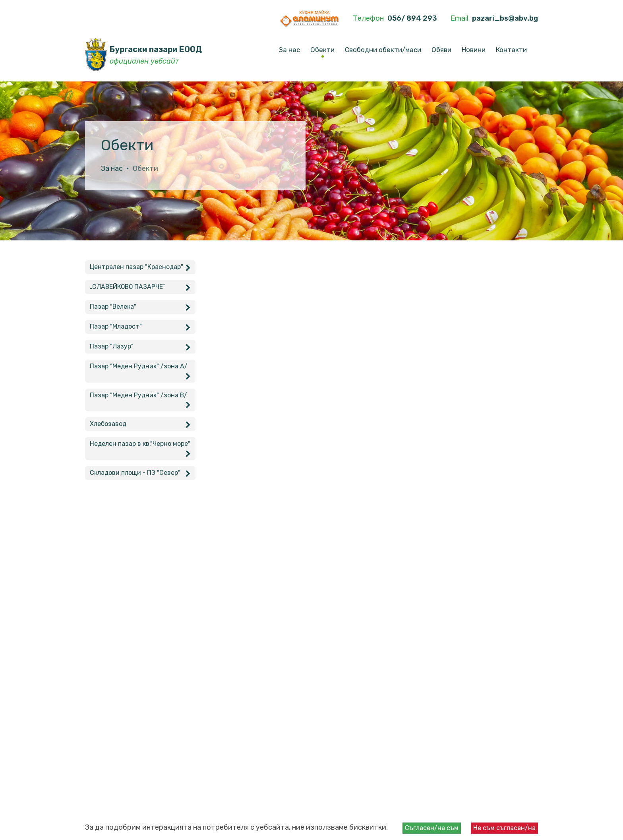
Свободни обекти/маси (383, 50)
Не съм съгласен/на (504, 828)
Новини (474, 50)
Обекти (322, 50)
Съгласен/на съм (432, 828)
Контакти (511, 50)
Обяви (441, 50)
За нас (289, 50)
